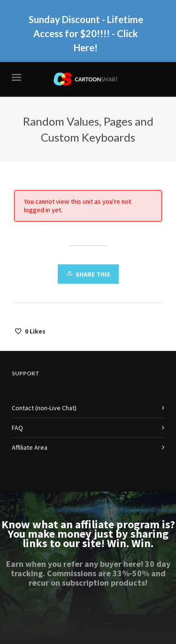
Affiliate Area (30, 447)
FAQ (17, 428)
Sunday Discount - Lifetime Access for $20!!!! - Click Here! (86, 33)
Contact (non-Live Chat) (44, 408)
